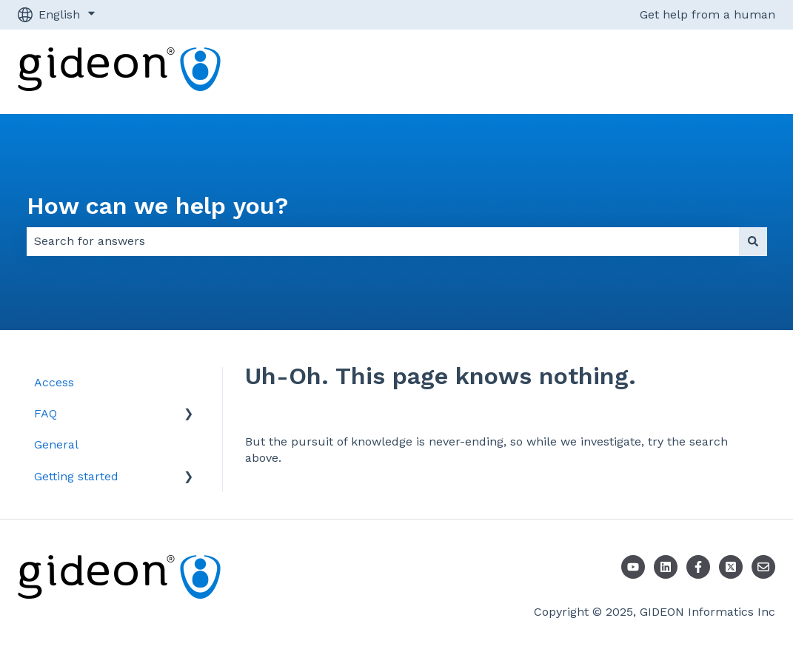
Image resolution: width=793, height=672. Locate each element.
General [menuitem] (56, 444)
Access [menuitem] (54, 382)
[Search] (753, 241)
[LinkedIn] (666, 567)
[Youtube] (633, 567)
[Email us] (763, 567)
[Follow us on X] (731, 567)
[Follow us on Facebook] (698, 567)
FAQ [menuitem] (46, 413)
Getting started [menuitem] (76, 476)
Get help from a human (707, 14)
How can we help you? (157, 206)
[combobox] (383, 241)
